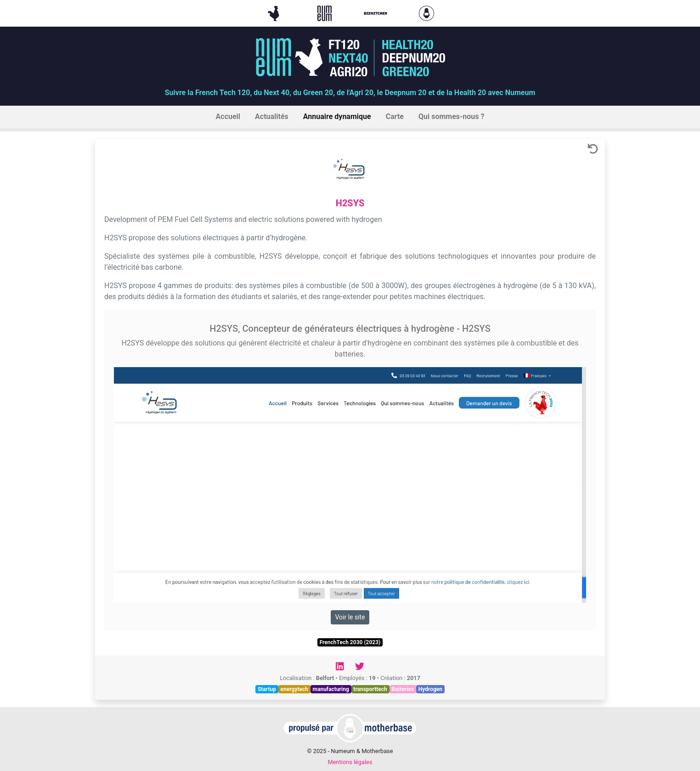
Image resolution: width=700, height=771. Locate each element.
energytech (294, 689)
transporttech (370, 689)
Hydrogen (430, 689)
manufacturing (331, 689)
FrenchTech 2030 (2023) (350, 642)
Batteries (403, 689)
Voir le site (350, 617)
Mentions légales (350, 762)
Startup (267, 689)
